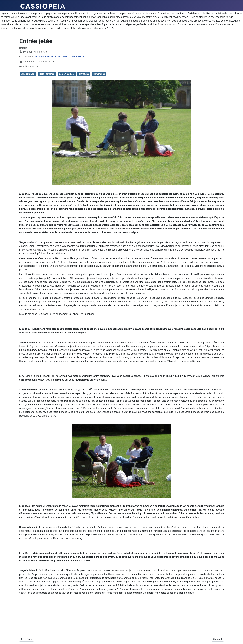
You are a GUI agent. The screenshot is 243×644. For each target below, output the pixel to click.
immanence (99, 74)
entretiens (84, 74)
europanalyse (28, 74)
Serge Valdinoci (67, 74)
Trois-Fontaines (47, 74)
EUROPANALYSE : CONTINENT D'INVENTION (60, 57)
